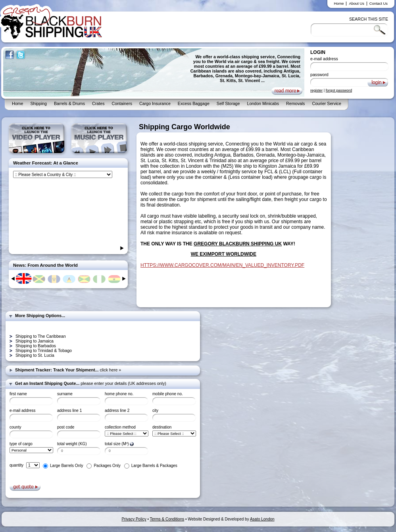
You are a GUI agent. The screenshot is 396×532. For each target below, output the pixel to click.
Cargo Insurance (155, 103)
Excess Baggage (194, 103)
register (316, 90)
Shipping (38, 103)
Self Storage (228, 103)
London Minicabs (263, 103)
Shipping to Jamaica (35, 341)
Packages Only (107, 466)
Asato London (262, 519)
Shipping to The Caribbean (41, 336)
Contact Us (379, 4)
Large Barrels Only (66, 466)
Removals (295, 103)
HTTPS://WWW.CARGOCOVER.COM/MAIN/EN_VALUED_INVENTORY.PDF (222, 265)
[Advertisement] (365, 242)
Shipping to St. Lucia (35, 355)
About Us (356, 4)
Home (339, 4)
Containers (122, 103)
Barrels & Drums (69, 103)
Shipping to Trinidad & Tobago (44, 350)
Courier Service (326, 103)
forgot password (339, 90)
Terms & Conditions (167, 519)
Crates (98, 103)
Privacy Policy (134, 519)
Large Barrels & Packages (154, 466)
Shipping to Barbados (36, 346)
